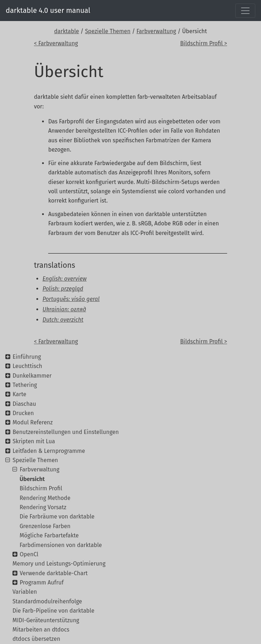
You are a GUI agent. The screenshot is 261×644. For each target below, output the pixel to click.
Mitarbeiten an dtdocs (41, 630)
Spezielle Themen (108, 31)
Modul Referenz (32, 422)
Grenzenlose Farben (45, 526)
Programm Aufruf (42, 582)
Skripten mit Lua (34, 441)
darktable (67, 31)
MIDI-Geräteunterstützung (46, 620)
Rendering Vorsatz (43, 507)
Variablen (25, 592)
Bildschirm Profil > (204, 43)
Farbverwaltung (156, 31)
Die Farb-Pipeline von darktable (53, 611)
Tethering (25, 385)
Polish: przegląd (63, 289)
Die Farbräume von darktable (57, 517)
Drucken (23, 413)
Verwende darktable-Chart (54, 573)
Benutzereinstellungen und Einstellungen (66, 432)
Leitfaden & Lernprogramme (49, 451)
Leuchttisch (27, 366)
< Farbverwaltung (56, 43)
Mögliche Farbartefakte (49, 535)
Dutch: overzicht (63, 320)
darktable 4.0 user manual (48, 10)
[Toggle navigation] (245, 11)
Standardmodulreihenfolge (47, 601)
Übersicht (32, 479)
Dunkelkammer (32, 376)
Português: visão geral (71, 299)
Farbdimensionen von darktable (61, 545)
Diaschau (24, 404)
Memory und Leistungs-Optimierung (59, 564)
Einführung (27, 357)
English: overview (65, 279)
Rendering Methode (45, 498)
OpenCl (29, 554)
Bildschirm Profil (41, 488)
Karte (19, 394)
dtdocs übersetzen (36, 639)
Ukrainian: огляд (64, 309)
